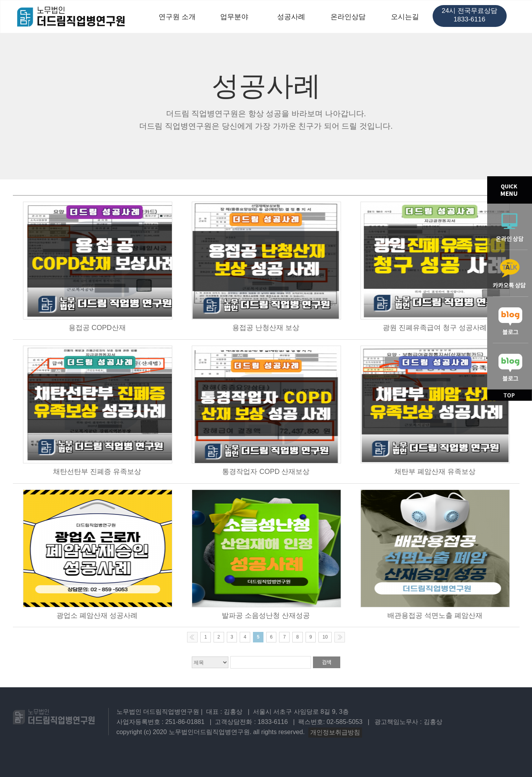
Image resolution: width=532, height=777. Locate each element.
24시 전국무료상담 (469, 15)
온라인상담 (348, 17)
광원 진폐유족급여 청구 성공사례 (435, 328)
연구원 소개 (177, 17)
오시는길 (405, 17)
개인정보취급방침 (335, 732)
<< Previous (192, 637)
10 (325, 637)
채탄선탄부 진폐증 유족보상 (97, 472)
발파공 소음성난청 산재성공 (266, 616)
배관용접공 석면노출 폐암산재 (435, 616)
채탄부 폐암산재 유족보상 (435, 472)
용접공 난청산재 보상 (266, 328)
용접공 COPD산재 (97, 328)
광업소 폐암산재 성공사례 (97, 616)
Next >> (340, 637)
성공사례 (291, 17)
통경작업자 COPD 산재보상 (266, 472)
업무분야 (234, 17)
